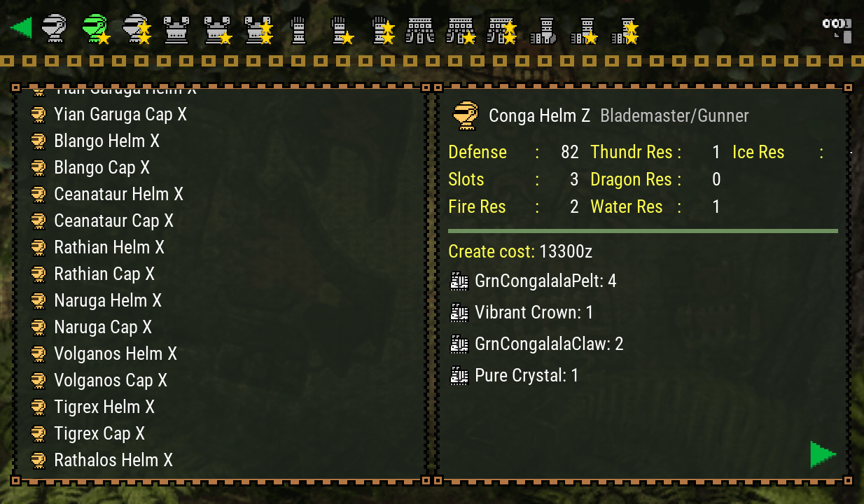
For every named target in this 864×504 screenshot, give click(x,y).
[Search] (836, 28)
